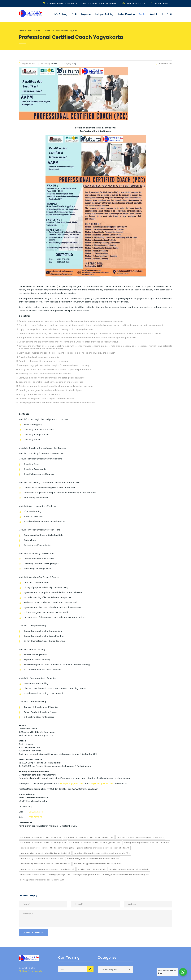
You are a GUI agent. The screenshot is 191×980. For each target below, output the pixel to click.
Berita (142, 14)
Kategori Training (104, 14)
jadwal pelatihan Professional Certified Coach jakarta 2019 (103, 848)
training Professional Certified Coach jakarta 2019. (42, 880)
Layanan (86, 14)
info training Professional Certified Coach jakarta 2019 (140, 837)
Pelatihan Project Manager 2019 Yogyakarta (129, 869)
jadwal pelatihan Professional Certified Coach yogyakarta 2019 (102, 853)
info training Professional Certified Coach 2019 (40, 837)
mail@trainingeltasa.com (101, 784)
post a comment (34, 933)
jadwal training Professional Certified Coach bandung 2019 (93, 859)
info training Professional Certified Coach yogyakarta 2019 (95, 842)
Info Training (61, 14)
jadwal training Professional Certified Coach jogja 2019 (98, 864)
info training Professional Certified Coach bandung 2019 (89, 837)
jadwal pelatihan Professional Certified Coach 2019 (146, 842)
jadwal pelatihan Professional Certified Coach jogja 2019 (45, 853)
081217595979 (35, 817)
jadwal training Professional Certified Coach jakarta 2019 (45, 864)
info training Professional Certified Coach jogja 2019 (43, 842)
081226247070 (36, 812)
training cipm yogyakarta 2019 (87, 875)
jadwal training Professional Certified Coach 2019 (42, 859)
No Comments (164, 64)
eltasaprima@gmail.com (71, 784)
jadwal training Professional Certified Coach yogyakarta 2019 (47, 869)
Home (21, 31)
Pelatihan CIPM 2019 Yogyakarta (92, 869)
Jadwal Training (126, 14)
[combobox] (115, 970)
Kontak (153, 14)
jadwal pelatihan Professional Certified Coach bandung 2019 (47, 848)
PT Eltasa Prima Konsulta (31, 971)
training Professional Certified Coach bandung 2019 (126, 875)
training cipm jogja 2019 (59, 875)
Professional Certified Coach (33, 875)
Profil (74, 14)
